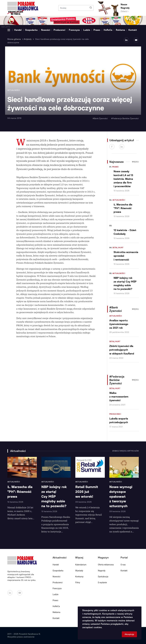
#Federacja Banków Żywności (125, 119)
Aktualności (119, 200)
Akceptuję (129, 634)
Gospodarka (31, 30)
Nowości (46, 30)
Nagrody (102, 571)
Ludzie (87, 30)
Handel (18, 30)
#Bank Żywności (100, 119)
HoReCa (108, 30)
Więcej (135, 162)
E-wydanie (102, 583)
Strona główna (14, 39)
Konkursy (79, 577)
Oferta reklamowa (106, 565)
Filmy (78, 583)
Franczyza (74, 30)
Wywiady (79, 571)
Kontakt (133, 30)
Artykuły (28, 39)
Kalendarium (81, 565)
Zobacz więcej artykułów (126, 451)
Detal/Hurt (118, 248)
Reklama (120, 30)
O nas (123, 565)
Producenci (59, 30)
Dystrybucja (103, 577)
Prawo (97, 30)
